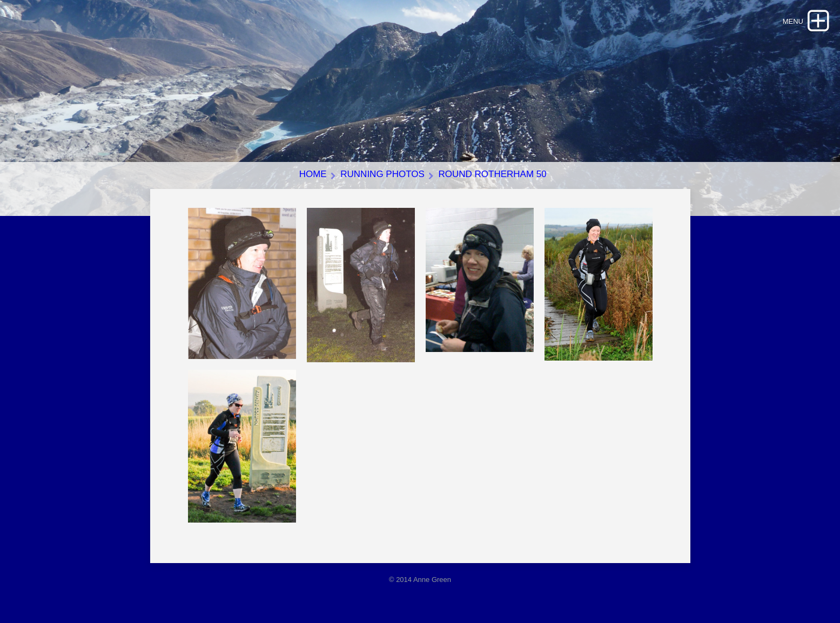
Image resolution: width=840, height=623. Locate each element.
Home (313, 174)
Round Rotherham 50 (492, 174)
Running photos (382, 174)
